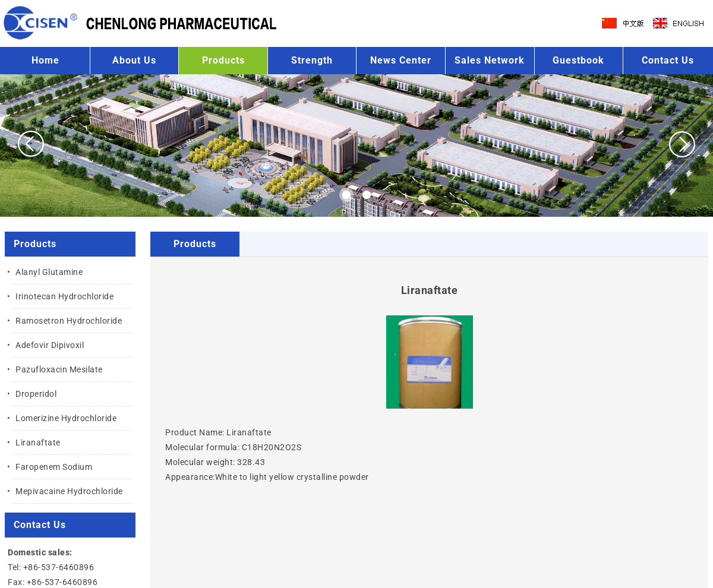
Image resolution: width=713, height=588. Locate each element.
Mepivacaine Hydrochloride (69, 491)
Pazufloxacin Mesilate (59, 369)
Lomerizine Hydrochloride (66, 418)
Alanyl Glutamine (49, 272)
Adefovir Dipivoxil (50, 345)
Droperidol (36, 394)
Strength (312, 60)
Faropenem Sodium (54, 467)
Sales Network (490, 60)
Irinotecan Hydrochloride (64, 296)
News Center (401, 60)
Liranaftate (38, 442)
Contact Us (668, 60)
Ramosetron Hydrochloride (69, 321)
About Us (134, 60)
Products (223, 60)
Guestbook (578, 60)
